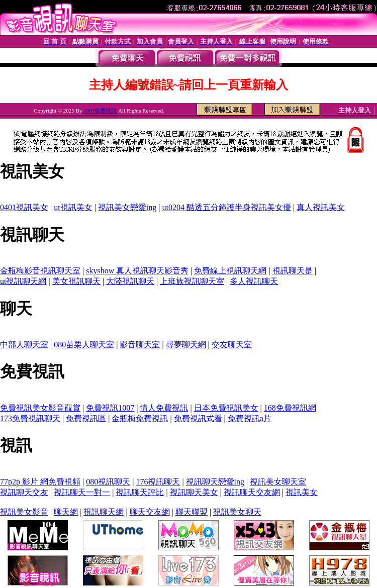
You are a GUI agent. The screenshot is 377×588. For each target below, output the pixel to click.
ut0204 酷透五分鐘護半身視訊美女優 (227, 207)
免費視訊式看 (198, 418)
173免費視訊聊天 (30, 418)
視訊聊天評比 (140, 492)
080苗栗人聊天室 (84, 345)
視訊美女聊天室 (278, 482)
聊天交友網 (150, 512)
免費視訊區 (86, 418)
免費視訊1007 (110, 408)
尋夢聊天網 (186, 345)
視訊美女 (302, 492)
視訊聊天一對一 (82, 492)
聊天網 (66, 512)
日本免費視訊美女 (226, 408)
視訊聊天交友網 (252, 492)
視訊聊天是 (293, 271)
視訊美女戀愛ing (127, 207)
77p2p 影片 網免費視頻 (40, 482)
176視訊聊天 (158, 482)
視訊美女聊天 (237, 512)
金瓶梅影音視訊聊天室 (40, 271)
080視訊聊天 (108, 482)
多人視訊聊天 (254, 281)
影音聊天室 (140, 345)
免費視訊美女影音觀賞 (40, 408)
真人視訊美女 (321, 207)
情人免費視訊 (164, 408)
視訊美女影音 (24, 512)
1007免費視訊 (101, 111)
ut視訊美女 (73, 207)
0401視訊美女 (24, 207)
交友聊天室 (232, 345)
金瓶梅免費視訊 (140, 418)
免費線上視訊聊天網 (230, 271)
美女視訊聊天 (76, 281)
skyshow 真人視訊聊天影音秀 (137, 271)
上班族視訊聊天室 (192, 281)
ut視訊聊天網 (23, 281)
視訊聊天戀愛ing (215, 482)
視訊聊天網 (104, 512)
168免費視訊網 (290, 408)
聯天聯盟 (192, 512)
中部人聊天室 (24, 345)
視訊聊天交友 (24, 492)
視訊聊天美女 (194, 492)
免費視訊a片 (250, 418)
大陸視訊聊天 (130, 281)
